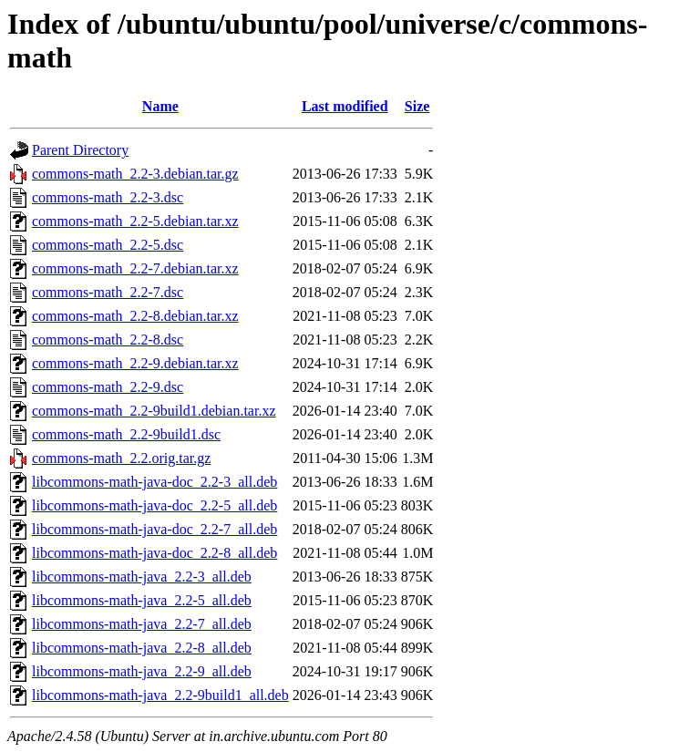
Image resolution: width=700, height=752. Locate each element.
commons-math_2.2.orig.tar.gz (121, 458)
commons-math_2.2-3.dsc (108, 197)
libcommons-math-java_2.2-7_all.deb (142, 624)
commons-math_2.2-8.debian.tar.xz (135, 316)
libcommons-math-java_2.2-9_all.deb (142, 671)
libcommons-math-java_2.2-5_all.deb (142, 600)
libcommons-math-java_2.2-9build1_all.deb (160, 695)
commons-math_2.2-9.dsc (108, 387)
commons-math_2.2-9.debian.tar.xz (135, 363)
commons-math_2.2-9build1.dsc (126, 434)
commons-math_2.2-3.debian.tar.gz (135, 174)
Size (417, 106)
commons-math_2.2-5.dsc (108, 245)
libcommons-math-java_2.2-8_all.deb (142, 648)
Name (160, 106)
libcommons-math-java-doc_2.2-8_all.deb (154, 553)
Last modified (345, 106)
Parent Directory (80, 150)
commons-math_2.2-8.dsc (108, 340)
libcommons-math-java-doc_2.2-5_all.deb (154, 505)
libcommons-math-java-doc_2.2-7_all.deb (154, 529)
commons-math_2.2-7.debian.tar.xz (135, 268)
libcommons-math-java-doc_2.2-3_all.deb (154, 482)
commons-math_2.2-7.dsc (108, 292)
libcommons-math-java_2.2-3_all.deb (142, 577)
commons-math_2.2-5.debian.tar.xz (135, 221)
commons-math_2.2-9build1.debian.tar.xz (154, 411)
